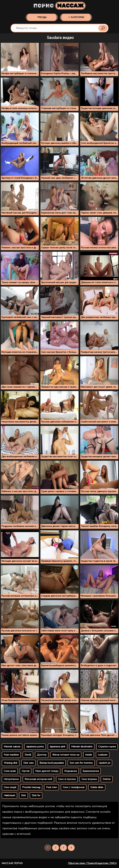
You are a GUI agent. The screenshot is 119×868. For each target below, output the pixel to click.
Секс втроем (89, 779)
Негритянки (11, 779)
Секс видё (10, 787)
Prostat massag (31, 787)
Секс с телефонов (74, 787)
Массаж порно (12, 863)
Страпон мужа (107, 747)
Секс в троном (67, 779)
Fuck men (52, 787)
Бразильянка (91, 771)
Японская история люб (38, 779)
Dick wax (28, 763)
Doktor (107, 779)
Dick (23, 795)
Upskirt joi (104, 763)
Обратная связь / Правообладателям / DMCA (92, 863)
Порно (60, 6)
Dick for (36, 795)
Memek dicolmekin (82, 747)
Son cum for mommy (81, 763)
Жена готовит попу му (66, 755)
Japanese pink (58, 747)
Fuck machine (11, 755)
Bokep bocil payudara (52, 763)
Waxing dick (11, 763)
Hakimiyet (9, 795)
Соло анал (10, 771)
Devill (28, 755)
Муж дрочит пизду (47, 771)
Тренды (42, 17)
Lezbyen (103, 755)
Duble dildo (97, 787)
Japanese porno (35, 747)
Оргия (26, 771)
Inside (89, 755)
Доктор (42, 755)
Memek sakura (12, 747)
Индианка (71, 771)
